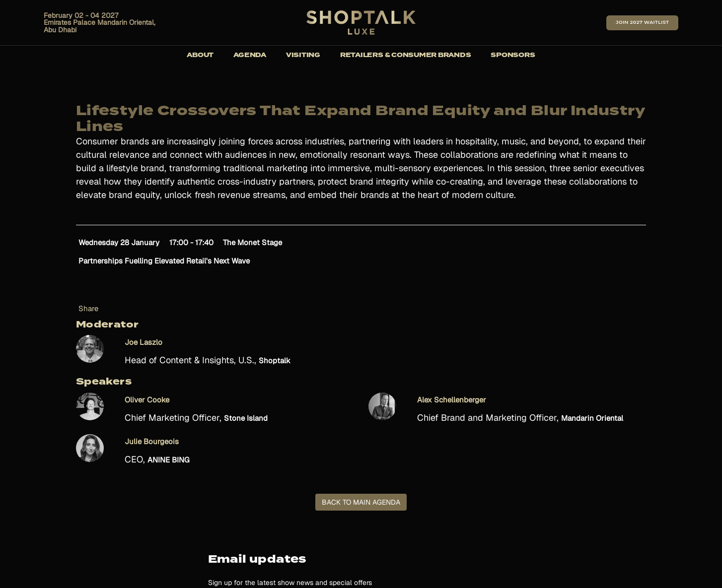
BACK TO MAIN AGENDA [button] (361, 502)
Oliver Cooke (147, 400)
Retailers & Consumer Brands (406, 55)
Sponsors (513, 55)
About (200, 55)
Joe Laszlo (144, 342)
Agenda (250, 55)
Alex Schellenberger (452, 400)
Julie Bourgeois (152, 441)
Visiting (303, 55)
